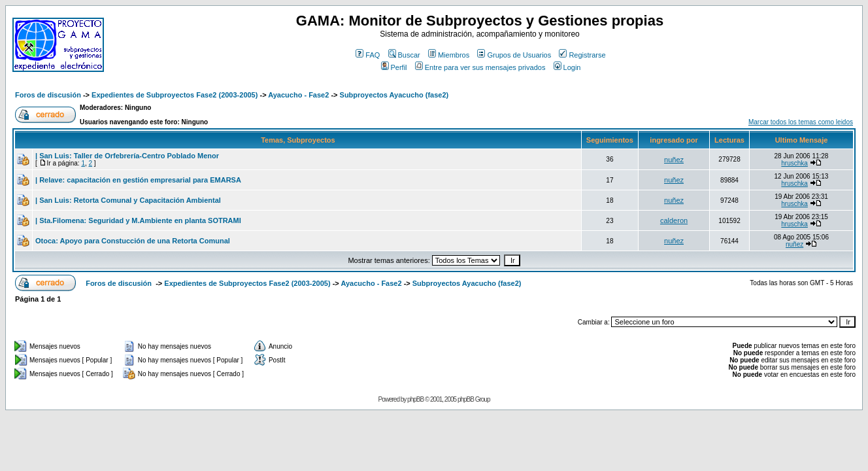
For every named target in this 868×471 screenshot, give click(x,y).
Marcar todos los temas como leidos (801, 122)
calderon (674, 220)
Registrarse (582, 55)
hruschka (794, 163)
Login (567, 67)
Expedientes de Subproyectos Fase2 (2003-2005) (175, 95)
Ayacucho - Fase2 (298, 95)
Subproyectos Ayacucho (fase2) (394, 95)
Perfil (394, 67)
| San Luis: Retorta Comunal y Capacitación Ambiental (128, 200)
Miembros (449, 55)
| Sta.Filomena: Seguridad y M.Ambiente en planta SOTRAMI (138, 220)
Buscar (404, 55)
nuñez (674, 160)
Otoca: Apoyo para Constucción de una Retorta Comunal (133, 241)
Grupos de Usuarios (514, 55)
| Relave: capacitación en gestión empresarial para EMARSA (138, 180)
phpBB (415, 399)
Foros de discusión (48, 95)
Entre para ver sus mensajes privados (480, 67)
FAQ (368, 55)
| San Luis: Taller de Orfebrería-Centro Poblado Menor (127, 156)
